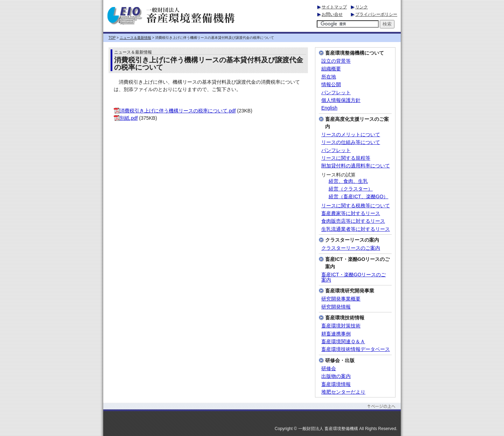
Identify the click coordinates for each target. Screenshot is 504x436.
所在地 (329, 77)
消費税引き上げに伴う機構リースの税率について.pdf (175, 111)
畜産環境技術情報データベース (356, 349)
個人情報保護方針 (341, 100)
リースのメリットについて (351, 135)
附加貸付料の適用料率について (356, 166)
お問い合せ (332, 14)
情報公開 (331, 85)
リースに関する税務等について (356, 206)
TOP (112, 38)
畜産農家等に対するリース (351, 213)
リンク (362, 7)
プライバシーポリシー (376, 14)
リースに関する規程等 (346, 158)
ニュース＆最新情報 (135, 38)
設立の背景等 (336, 61)
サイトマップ (334, 7)
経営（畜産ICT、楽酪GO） (358, 197)
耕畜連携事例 (336, 334)
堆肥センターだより (343, 392)
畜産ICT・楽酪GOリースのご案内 (353, 277)
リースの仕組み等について (351, 142)
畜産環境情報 (336, 384)
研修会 (329, 369)
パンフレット (336, 93)
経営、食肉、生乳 (348, 181)
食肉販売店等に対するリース (353, 221)
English (329, 108)
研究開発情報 (336, 307)
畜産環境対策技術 (341, 326)
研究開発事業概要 (341, 299)
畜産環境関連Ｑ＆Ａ (343, 342)
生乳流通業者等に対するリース (356, 229)
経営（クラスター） (351, 189)
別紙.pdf (126, 118)
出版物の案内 (336, 376)
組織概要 (331, 69)
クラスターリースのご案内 (351, 248)
